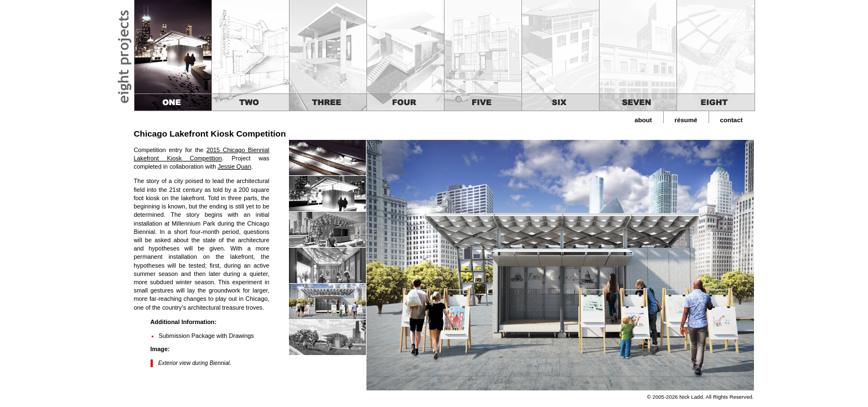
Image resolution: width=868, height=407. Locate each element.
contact (732, 120)
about (643, 120)
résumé (686, 120)
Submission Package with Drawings (206, 336)
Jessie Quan (234, 166)
